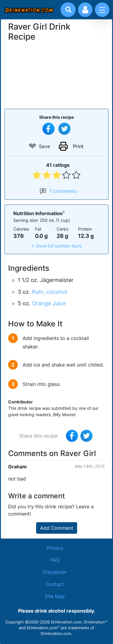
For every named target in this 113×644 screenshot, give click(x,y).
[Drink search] (68, 10)
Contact (55, 584)
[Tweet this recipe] (64, 129)
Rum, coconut (50, 292)
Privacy (55, 548)
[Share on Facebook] (49, 129)
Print (78, 146)
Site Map (55, 596)
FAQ (55, 560)
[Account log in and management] (85, 10)
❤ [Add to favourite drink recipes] (32, 146)
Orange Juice (49, 303)
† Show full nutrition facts (57, 246)
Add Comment (57, 528)
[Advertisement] (57, 74)
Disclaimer (55, 572)
